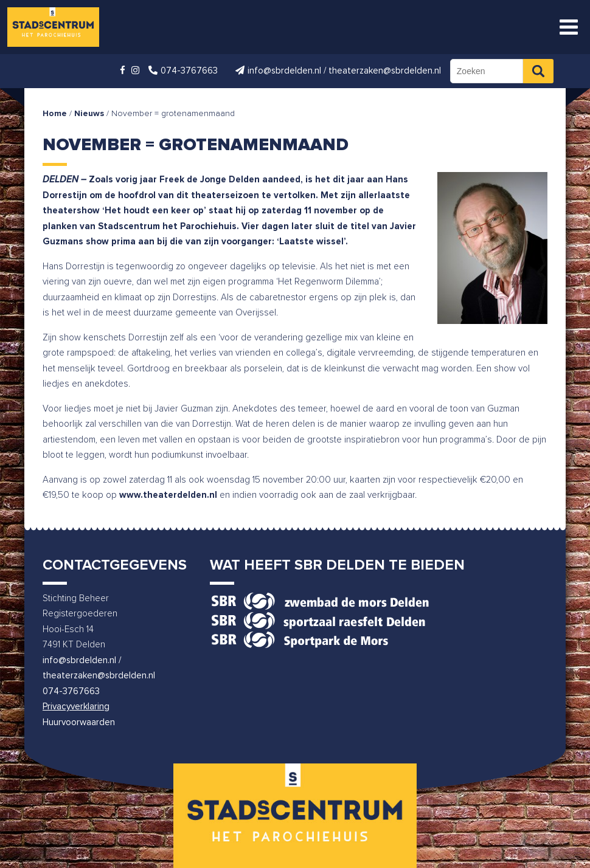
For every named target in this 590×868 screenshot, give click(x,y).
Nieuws (89, 114)
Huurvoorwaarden (79, 722)
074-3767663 (71, 691)
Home (55, 114)
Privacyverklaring (76, 707)
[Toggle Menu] (569, 27)
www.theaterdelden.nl (168, 495)
